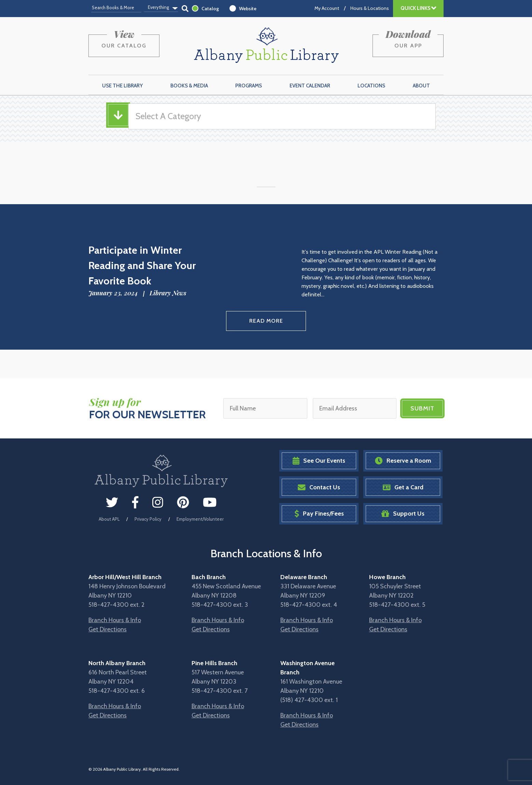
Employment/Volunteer (200, 519)
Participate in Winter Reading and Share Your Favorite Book (142, 265)
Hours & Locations (370, 8)
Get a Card (403, 487)
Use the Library (122, 86)
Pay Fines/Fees (319, 514)
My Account (327, 8)
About (421, 86)
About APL (109, 519)
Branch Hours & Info (115, 620)
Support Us (403, 514)
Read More (266, 321)
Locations (371, 86)
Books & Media (189, 86)
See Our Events (319, 461)
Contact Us (319, 487)
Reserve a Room (403, 461)
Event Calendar (310, 86)
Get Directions (108, 629)
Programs (249, 86)
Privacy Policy (148, 519)
